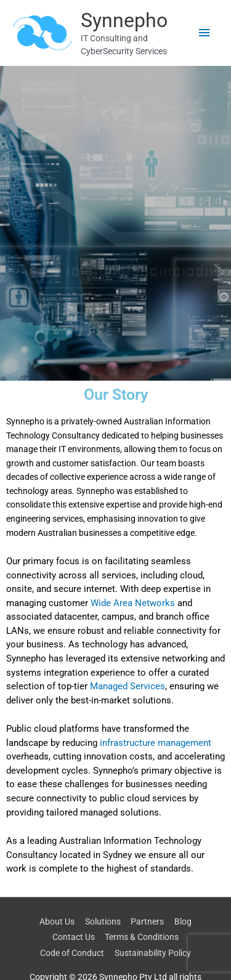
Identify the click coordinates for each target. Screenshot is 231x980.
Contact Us (74, 937)
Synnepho (124, 20)
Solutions (103, 921)
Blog (183, 921)
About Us (57, 921)
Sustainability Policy (153, 953)
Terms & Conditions (142, 937)
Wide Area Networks (133, 603)
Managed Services (128, 686)
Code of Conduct (72, 953)
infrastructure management (156, 743)
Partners (147, 921)
